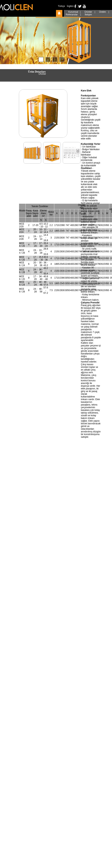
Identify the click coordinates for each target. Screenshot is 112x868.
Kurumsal (74, 12)
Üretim (103, 12)
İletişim (88, 15)
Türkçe (61, 6)
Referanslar (72, 15)
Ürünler (89, 12)
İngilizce (71, 6)
